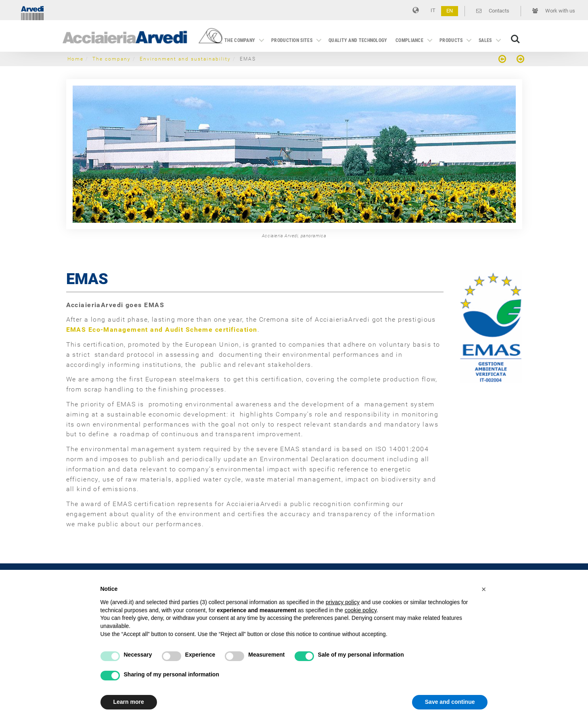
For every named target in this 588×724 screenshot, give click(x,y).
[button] (484, 589)
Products (451, 40)
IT (433, 10)
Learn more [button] (129, 702)
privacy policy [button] (343, 602)
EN (450, 11)
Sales (485, 40)
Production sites (292, 40)
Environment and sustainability (185, 59)
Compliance (409, 40)
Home (75, 59)
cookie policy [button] (361, 610)
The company (240, 40)
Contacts (493, 11)
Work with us (554, 11)
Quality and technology (358, 40)
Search (515, 39)
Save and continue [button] (450, 702)
